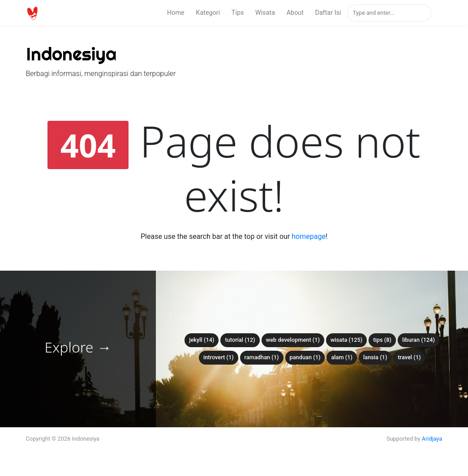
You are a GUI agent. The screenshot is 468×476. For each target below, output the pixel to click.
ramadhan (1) (262, 357)
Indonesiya (71, 54)
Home (176, 13)
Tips (238, 13)
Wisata (265, 13)
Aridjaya (432, 439)
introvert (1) (219, 357)
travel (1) (409, 357)
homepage (309, 236)
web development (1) (293, 340)
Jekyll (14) (202, 340)
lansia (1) (375, 357)
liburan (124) (419, 340)
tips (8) (382, 340)
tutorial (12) (240, 340)
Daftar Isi (328, 13)
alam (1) (342, 357)
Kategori (208, 13)
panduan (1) (305, 357)
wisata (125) (346, 340)
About (295, 13)
